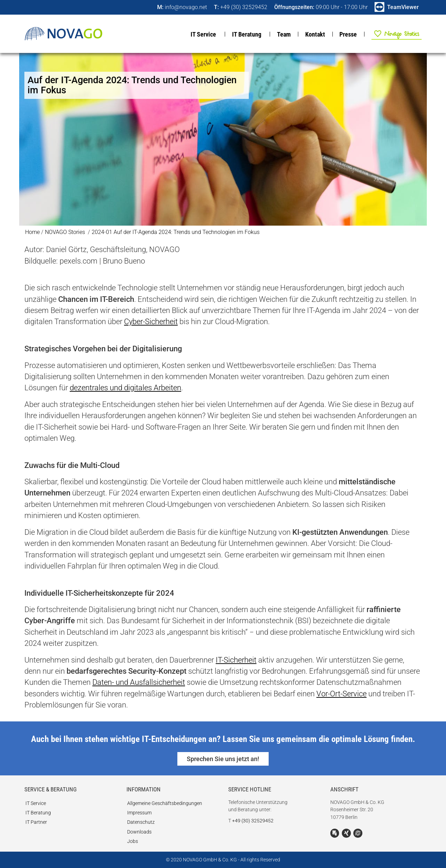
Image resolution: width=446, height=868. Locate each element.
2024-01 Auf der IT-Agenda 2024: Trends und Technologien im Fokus (176, 232)
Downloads (139, 832)
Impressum (139, 813)
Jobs (133, 841)
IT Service (203, 34)
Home (32, 232)
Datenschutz (141, 822)
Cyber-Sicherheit (151, 322)
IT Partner (36, 822)
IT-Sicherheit (236, 660)
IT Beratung (247, 34)
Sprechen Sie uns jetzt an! (223, 759)
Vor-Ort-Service (341, 694)
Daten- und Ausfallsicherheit (139, 682)
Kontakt (315, 34)
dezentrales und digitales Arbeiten (125, 388)
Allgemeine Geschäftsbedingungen (165, 803)
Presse (348, 34)
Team (284, 34)
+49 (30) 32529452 (253, 821)
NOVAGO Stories (393, 34)
